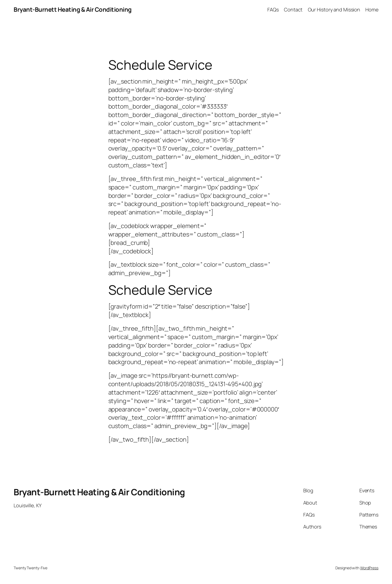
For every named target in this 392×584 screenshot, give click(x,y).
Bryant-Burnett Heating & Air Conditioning (73, 10)
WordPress (369, 568)
